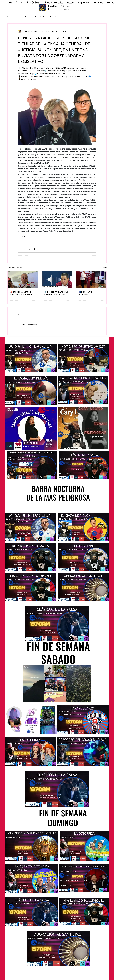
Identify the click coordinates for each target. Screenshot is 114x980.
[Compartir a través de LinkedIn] (29, 249)
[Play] (49, 9)
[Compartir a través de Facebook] (19, 249)
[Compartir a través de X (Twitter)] (24, 249)
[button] (104, 17)
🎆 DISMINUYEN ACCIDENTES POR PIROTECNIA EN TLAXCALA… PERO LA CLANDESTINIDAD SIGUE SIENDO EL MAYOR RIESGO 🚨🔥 (91, 293)
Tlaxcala (28, 17)
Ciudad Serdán (40, 17)
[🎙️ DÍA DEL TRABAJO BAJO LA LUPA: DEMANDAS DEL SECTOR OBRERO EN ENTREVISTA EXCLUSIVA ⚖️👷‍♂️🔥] (57, 280)
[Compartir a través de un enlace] (35, 249)
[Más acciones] (95, 32)
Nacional (53, 17)
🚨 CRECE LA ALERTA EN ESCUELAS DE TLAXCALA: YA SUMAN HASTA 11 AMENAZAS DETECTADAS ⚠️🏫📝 (22, 293)
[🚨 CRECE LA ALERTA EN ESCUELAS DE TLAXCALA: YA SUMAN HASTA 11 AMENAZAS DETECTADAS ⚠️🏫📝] (23, 280)
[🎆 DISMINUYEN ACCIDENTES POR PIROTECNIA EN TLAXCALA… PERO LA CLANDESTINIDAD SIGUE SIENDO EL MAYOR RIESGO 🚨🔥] (91, 280)
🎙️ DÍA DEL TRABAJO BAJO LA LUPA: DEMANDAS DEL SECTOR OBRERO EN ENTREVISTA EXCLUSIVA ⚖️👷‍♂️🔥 (56, 293)
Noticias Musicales (66, 17)
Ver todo (104, 267)
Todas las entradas (14, 17)
